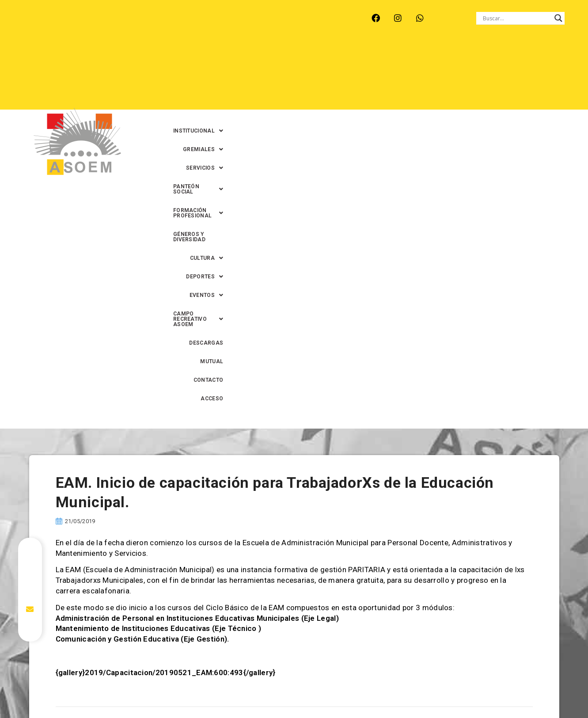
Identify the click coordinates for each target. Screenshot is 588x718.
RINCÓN (179, 18)
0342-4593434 (467, 691)
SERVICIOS (321, 57)
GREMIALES (269, 57)
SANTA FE (219, 18)
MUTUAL (414, 94)
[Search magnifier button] (558, 18)
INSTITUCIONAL (211, 57)
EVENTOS (388, 76)
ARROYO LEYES (40, 18)
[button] (211, 57)
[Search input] (516, 18)
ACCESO (493, 94)
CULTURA (291, 76)
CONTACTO (453, 94)
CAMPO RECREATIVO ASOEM (461, 76)
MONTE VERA (97, 18)
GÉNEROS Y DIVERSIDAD (229, 76)
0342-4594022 (418, 691)
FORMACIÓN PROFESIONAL (463, 57)
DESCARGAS (373, 94)
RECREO (142, 18)
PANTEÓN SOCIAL (381, 57)
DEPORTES (340, 76)
